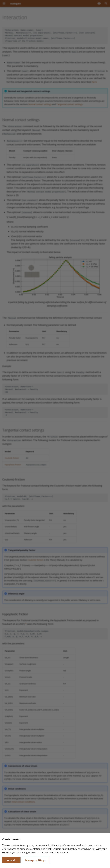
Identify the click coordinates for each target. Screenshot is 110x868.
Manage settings (35, 860)
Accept (11, 860)
